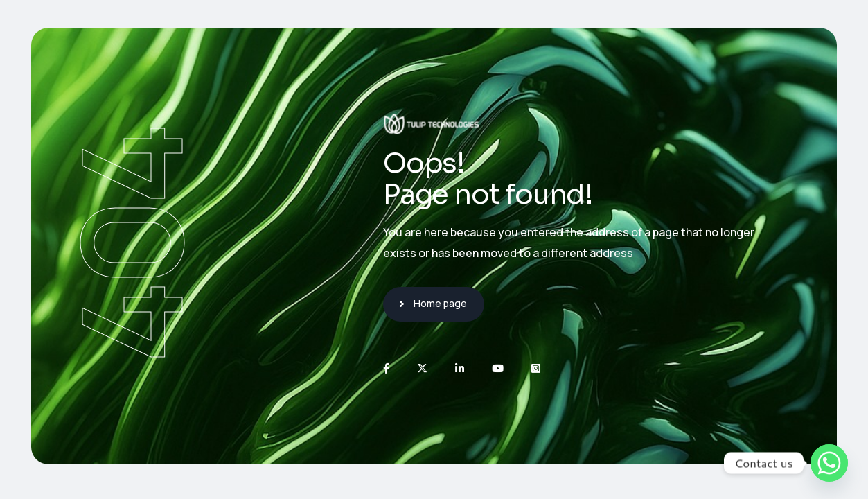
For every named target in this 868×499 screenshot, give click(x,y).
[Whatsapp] (829, 463)
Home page (440, 303)
